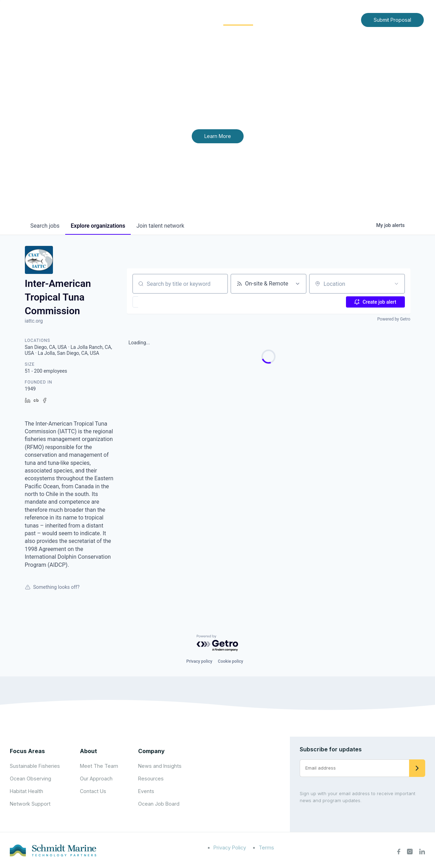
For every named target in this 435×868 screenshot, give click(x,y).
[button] (156, 302)
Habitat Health (26, 791)
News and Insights (292, 19)
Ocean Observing (30, 779)
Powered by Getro (394, 319)
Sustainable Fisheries (35, 766)
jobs (45, 226)
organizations (98, 226)
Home (125, 19)
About (153, 19)
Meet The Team (99, 766)
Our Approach (96, 779)
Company (151, 751)
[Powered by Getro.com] (218, 643)
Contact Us (341, 19)
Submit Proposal (392, 20)
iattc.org (34, 321)
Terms (266, 848)
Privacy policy (199, 661)
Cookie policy (231, 661)
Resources (151, 779)
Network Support (30, 804)
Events (146, 791)
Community (238, 19)
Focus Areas (192, 19)
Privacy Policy (230, 848)
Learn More (218, 136)
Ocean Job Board (159, 804)
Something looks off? (52, 587)
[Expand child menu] (164, 20)
